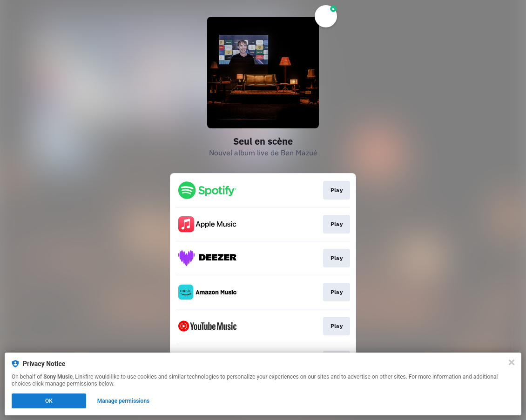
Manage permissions (124, 401)
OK (49, 401)
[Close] (512, 362)
